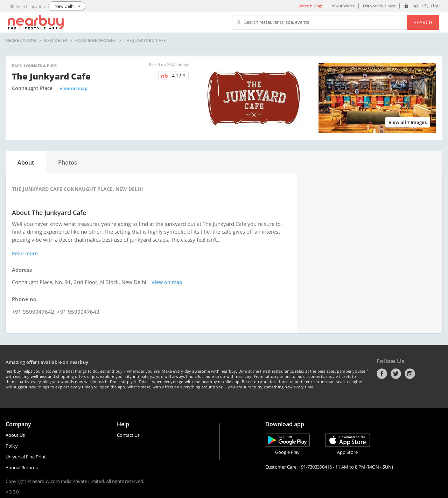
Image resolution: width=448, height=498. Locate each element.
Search (423, 22)
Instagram (410, 374)
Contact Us (128, 435)
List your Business (379, 6)
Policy (12, 446)
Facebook (382, 374)
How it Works (342, 6)
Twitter (396, 374)
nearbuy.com (21, 41)
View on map (73, 88)
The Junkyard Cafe (145, 41)
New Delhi (56, 41)
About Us (15, 435)
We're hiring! (310, 6)
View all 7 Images (408, 122)
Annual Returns (22, 468)
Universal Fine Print (26, 457)
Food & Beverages (96, 41)
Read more (25, 253)
